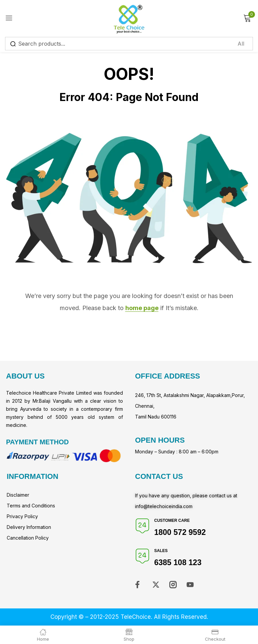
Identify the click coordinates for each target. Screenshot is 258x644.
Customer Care (172, 521)
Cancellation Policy (28, 538)
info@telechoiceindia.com (164, 506)
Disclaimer (18, 495)
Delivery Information (29, 527)
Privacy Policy (22, 516)
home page (142, 308)
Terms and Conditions (31, 506)
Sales (161, 551)
